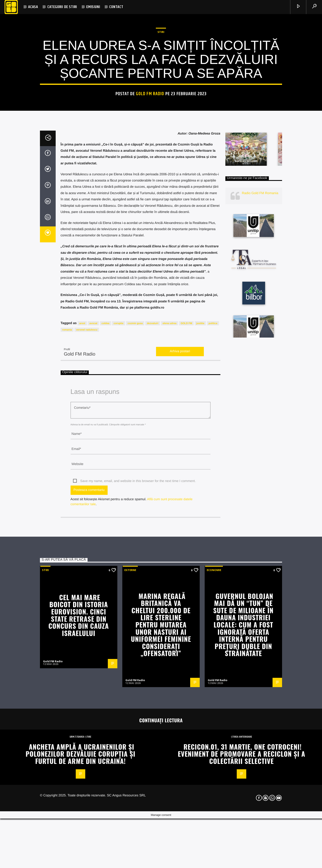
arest (82, 517)
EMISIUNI (93, 7)
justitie (200, 517)
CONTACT (116, 7)
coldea (106, 517)
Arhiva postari (180, 545)
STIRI (161, 120)
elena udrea (170, 517)
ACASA (33, 7)
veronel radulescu (87, 523)
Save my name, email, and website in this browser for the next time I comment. (138, 675)
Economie (214, 763)
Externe (130, 763)
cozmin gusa (135, 517)
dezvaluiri (153, 517)
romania (67, 523)
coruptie (118, 517)
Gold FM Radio (150, 182)
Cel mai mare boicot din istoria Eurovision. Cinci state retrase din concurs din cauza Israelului (79, 809)
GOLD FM (186, 517)
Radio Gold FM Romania (260, 387)
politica (213, 517)
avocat (93, 517)
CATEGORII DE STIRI (62, 7)
